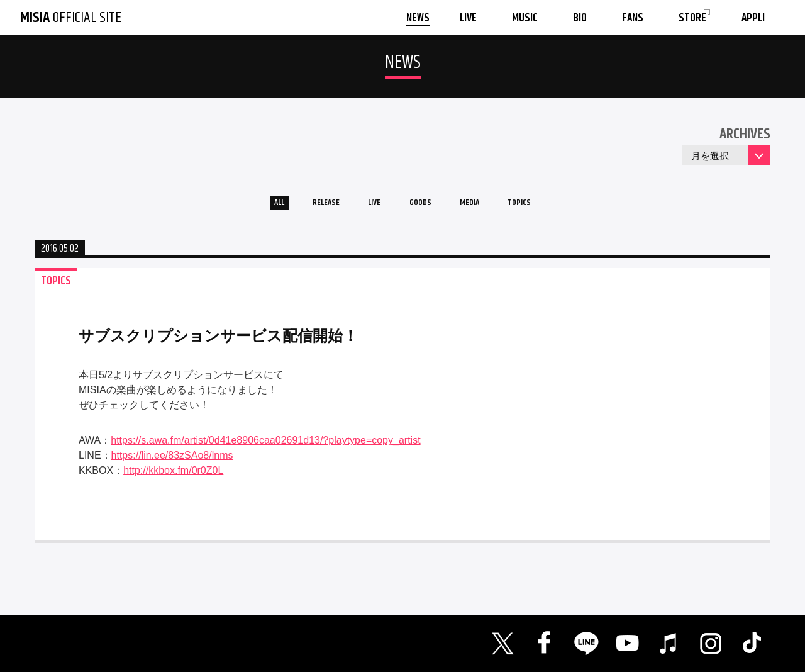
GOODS (425, 207)
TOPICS (548, 207)
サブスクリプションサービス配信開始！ (218, 343)
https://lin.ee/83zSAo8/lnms (172, 463)
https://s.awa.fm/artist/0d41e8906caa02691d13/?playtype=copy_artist (265, 448)
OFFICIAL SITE (71, 18)
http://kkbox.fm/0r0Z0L (173, 478)
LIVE (368, 207)
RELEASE (308, 207)
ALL (249, 207)
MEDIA (486, 207)
